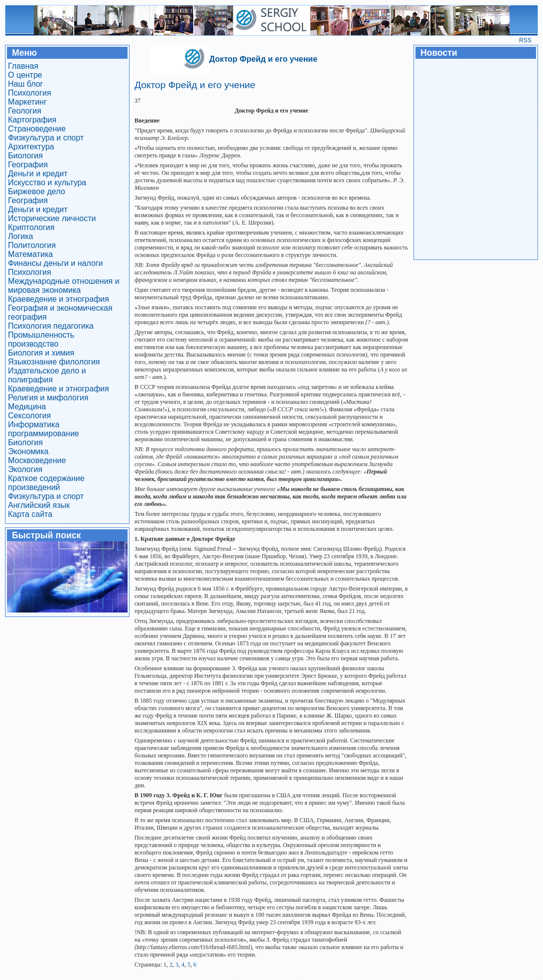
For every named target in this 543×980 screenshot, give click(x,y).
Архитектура (31, 147)
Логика (20, 236)
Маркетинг (27, 102)
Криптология (31, 227)
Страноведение (37, 129)
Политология (32, 245)
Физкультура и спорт (46, 138)
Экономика (28, 451)
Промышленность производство (41, 339)
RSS (525, 40)
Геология (25, 111)
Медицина (27, 407)
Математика (30, 254)
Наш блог (25, 84)
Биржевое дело (37, 191)
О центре (25, 75)
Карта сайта (30, 514)
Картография (32, 120)
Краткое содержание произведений (46, 483)
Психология (30, 93)
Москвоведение (37, 460)
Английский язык (39, 505)
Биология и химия (41, 353)
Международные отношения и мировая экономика (64, 286)
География (28, 165)
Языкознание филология (54, 362)
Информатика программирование (44, 429)
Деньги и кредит (38, 174)
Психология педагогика (51, 326)
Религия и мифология (48, 398)
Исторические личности (52, 218)
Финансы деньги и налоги (56, 263)
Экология (25, 469)
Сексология (29, 416)
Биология (25, 156)
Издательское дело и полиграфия (47, 375)
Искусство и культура (47, 183)
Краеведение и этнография (59, 299)
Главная (23, 66)
